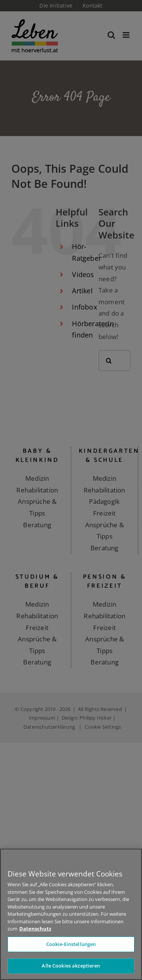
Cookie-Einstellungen (71, 944)
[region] (71, 914)
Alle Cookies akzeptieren (71, 966)
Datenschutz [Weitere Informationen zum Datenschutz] (35, 929)
